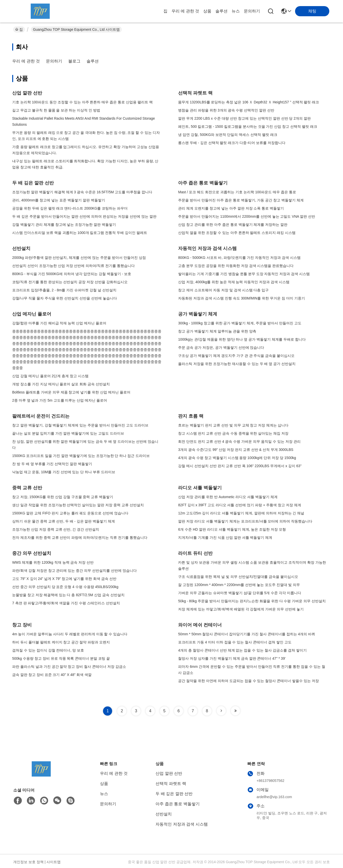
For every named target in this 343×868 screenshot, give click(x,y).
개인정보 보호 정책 (28, 862)
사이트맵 (54, 862)
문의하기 (252, 11)
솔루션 (221, 11)
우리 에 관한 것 (185, 11)
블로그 (74, 61)
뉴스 (236, 11)
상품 (207, 11)
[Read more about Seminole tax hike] (221, 711)
